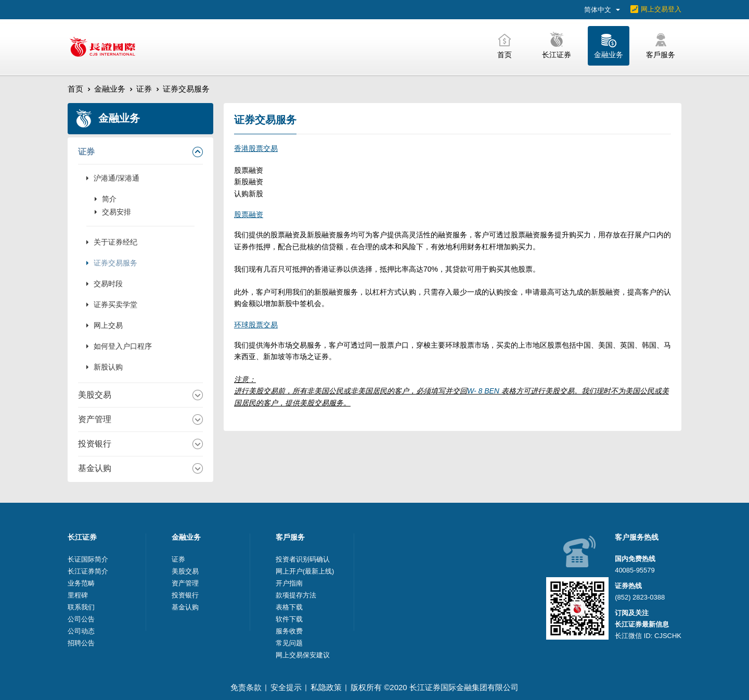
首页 (75, 89)
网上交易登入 (661, 9)
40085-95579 (635, 570)
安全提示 (286, 687)
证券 (144, 89)
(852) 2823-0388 (640, 597)
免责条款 (246, 687)
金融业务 (110, 89)
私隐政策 (326, 687)
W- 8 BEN (484, 391)
